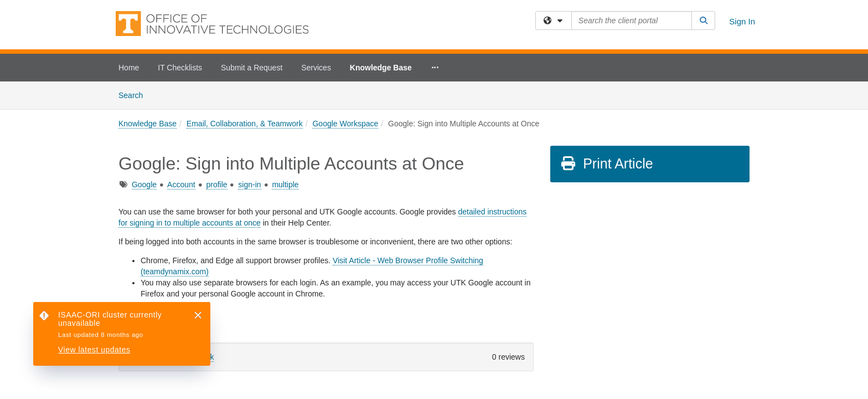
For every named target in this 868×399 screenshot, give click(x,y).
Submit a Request (252, 68)
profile (216, 103)
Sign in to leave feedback (170, 275)
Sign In (742, 21)
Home (129, 68)
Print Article (606, 82)
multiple (285, 103)
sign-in (249, 103)
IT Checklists (180, 68)
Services (316, 68)
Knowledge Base (381, 68)
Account (181, 103)
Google (144, 103)
